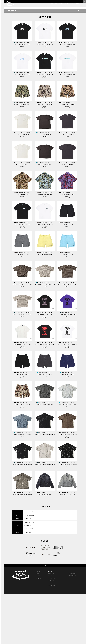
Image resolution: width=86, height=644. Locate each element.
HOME (38, 621)
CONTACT (61, 4)
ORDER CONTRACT (73, 624)
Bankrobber (51, 626)
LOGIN (69, 4)
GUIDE (56, 4)
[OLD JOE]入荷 (28, 569)
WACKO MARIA (52, 624)
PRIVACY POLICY (72, 621)
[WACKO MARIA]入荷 (29, 562)
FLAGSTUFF (51, 633)
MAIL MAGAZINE (75, 4)
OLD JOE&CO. (51, 629)
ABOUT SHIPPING (73, 626)
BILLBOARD (51, 631)
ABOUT (51, 4)
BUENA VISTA (51, 636)
